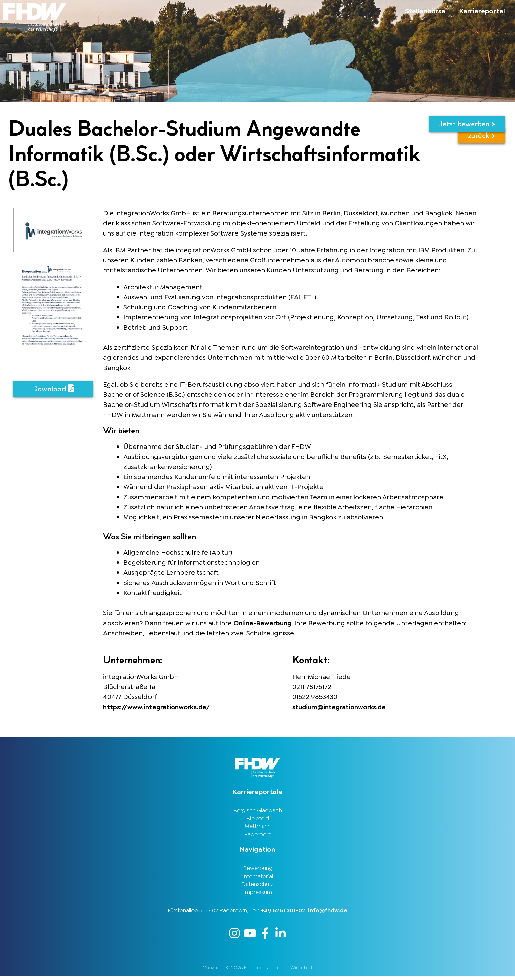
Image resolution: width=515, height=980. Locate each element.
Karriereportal (482, 11)
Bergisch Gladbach (257, 810)
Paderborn (258, 836)
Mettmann (258, 827)
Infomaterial (258, 879)
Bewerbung (258, 870)
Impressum (258, 895)
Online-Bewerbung (264, 623)
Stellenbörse (425, 11)
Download (53, 389)
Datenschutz (257, 887)
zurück (481, 146)
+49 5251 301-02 (283, 914)
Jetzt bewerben (467, 124)
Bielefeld (258, 819)
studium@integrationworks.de (342, 707)
